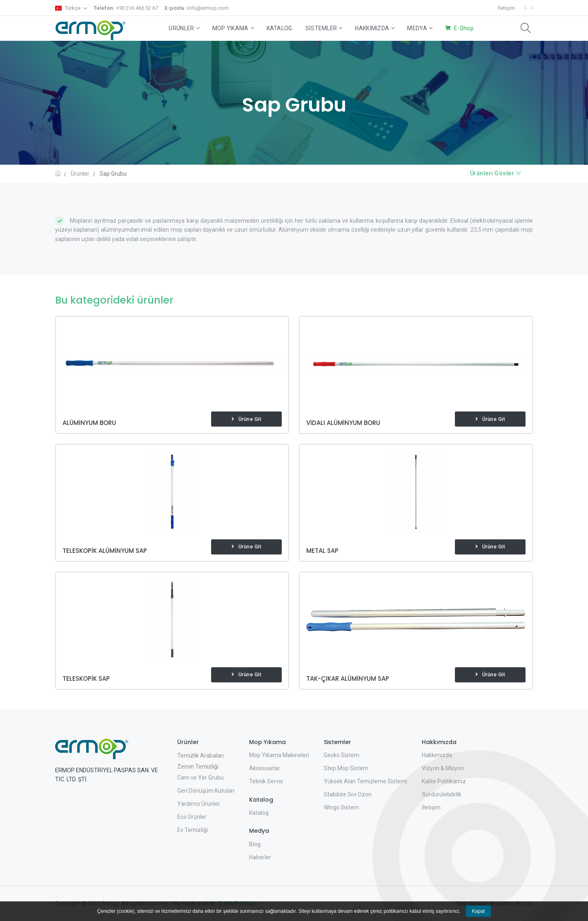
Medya (420, 28)
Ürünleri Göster (496, 173)
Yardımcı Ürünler (199, 804)
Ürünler (184, 28)
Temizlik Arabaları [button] (200, 756)
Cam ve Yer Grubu (200, 778)
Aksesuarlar (265, 768)
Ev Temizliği (193, 830)
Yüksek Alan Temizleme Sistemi (365, 781)
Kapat (478, 911)
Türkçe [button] (68, 8)
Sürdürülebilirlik (442, 794)
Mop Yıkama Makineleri (279, 755)
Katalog (280, 28)
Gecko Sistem (342, 755)
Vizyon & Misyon (443, 768)
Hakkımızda (374, 28)
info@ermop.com (197, 8)
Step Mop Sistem (346, 768)
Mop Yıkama (233, 28)
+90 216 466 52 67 (126, 8)
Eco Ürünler (192, 817)
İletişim (506, 8)
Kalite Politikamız (444, 781)
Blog (255, 844)
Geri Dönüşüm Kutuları (206, 791)
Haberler (260, 857)
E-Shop (464, 28)
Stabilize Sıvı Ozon (348, 794)
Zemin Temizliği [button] (198, 767)
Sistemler (324, 28)
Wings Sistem (341, 807)
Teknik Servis (266, 781)
